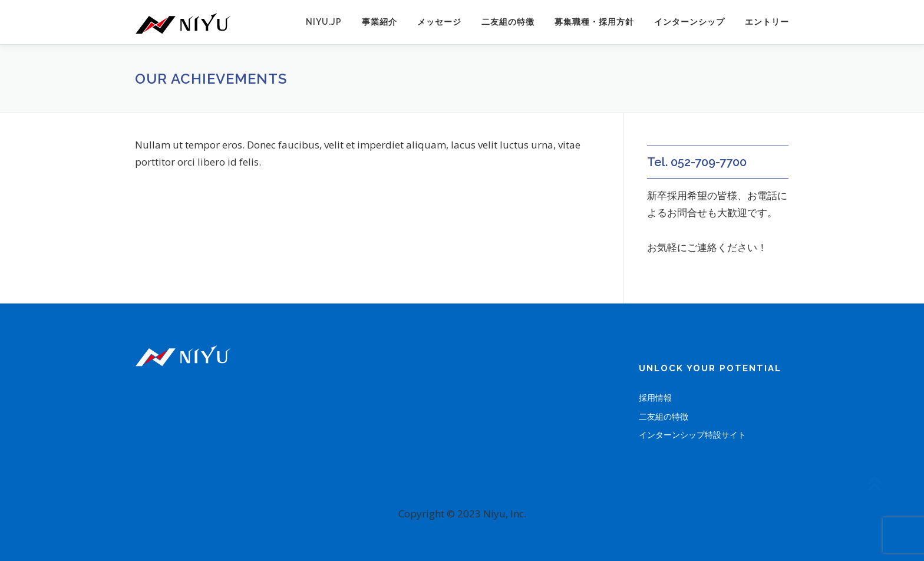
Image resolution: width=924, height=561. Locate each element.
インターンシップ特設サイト (692, 435)
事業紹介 (379, 22)
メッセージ (439, 22)
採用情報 (655, 397)
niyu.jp (324, 22)
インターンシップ (689, 22)
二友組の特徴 (508, 22)
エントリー (767, 22)
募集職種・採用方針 (594, 22)
